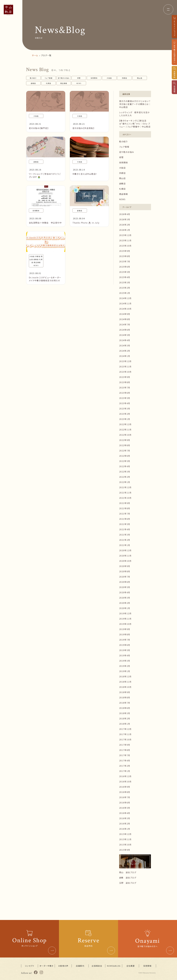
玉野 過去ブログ (128, 883)
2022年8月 (125, 445)
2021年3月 (125, 535)
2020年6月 (125, 582)
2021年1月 (125, 545)
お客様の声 (63, 966)
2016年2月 (125, 824)
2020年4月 (125, 592)
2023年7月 (125, 387)
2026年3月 (125, 219)
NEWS (79, 83)
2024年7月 (125, 324)
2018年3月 (125, 713)
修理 (79, 78)
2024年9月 (125, 314)
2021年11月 (125, 493)
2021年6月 (125, 519)
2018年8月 (125, 697)
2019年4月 (125, 655)
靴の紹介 (33, 78)
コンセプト (30, 966)
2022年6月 (125, 456)
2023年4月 (125, 403)
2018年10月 (125, 687)
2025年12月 (125, 235)
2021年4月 (125, 529)
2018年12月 (125, 676)
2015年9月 (125, 850)
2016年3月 (125, 818)
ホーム (35, 55)
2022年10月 (125, 435)
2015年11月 (125, 839)
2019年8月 (125, 634)
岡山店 (140, 78)
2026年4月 (125, 214)
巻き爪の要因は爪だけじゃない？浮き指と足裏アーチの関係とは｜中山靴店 (135, 104)
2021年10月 (125, 498)
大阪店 (109, 78)
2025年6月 (125, 267)
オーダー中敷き (46, 966)
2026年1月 (125, 230)
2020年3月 (125, 598)
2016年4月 (125, 813)
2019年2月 (125, 666)
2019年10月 (125, 624)
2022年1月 (125, 482)
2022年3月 (125, 472)
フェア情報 (49, 78)
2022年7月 (125, 451)
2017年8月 (125, 750)
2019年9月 (125, 629)
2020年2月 (125, 603)
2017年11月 (125, 734)
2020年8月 (125, 571)
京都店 (124, 78)
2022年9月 (125, 440)
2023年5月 (125, 398)
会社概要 (131, 966)
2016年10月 (125, 781)
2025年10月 (125, 246)
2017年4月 (125, 760)
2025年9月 (125, 251)
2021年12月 (125, 487)
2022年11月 (125, 430)
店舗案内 (80, 966)
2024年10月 (125, 309)
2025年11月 (125, 240)
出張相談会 (97, 966)
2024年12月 (125, 298)
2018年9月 (125, 692)
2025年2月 (125, 288)
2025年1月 (125, 293)
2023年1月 (125, 419)
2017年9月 (125, 745)
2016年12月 (125, 776)
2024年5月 (125, 335)
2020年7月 (125, 577)
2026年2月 (125, 225)
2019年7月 (125, 640)
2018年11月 (125, 682)
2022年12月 (125, 424)
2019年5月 (125, 650)
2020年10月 (125, 561)
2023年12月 (125, 361)
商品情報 (64, 83)
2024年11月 (125, 303)
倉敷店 (33, 83)
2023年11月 (125, 366)
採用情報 (147, 966)
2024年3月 (125, 345)
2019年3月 (125, 661)
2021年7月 (125, 514)
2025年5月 (125, 272)
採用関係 (94, 78)
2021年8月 (125, 508)
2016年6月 (125, 803)
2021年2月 (125, 540)
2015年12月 (125, 834)
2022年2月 (125, 477)
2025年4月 (125, 277)
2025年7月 (125, 261)
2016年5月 (125, 808)
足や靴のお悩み (64, 78)
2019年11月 (125, 619)
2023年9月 (125, 377)
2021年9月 (125, 503)
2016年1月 (125, 829)
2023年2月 (125, 414)
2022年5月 (125, 461)
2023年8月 (125, 382)
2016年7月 (125, 797)
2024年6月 (125, 330)
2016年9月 (125, 787)
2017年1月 (125, 771)
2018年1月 (125, 724)
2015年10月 (125, 845)
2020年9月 (125, 566)
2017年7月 (125, 755)
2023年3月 (125, 409)
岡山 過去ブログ (128, 872)
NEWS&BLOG (114, 966)
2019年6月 (125, 645)
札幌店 (49, 83)
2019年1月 (125, 671)
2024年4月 (125, 340)
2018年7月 (125, 703)
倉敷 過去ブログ (128, 878)
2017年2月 (125, 766)
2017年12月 (125, 729)
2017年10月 (125, 739)
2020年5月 (125, 587)
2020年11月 (125, 556)
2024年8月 (125, 319)
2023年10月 (125, 372)
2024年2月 (125, 351)
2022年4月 (125, 466)
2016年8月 (125, 792)
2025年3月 (125, 282)
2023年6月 (125, 393)
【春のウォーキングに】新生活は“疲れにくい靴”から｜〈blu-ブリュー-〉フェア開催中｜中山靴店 (135, 124)
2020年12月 (125, 550)
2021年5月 (125, 524)
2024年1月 (125, 356)
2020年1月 (125, 608)
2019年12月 (125, 613)
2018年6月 (125, 708)
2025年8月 (125, 256)
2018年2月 (125, 718)
